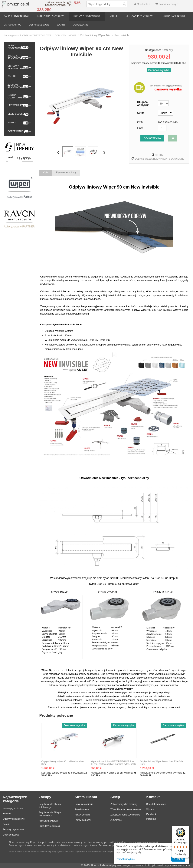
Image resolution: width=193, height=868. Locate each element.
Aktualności (116, 820)
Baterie (6, 824)
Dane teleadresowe (156, 804)
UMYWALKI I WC (13, 25)
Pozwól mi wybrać (126, 859)
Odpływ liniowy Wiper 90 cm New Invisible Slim (62, 763)
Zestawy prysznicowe (14, 829)
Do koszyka (152, 138)
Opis (46, 172)
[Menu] (187, 828)
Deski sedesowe (11, 835)
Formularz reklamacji (49, 826)
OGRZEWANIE (81, 25)
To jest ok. (178, 859)
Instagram (151, 819)
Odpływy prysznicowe (14, 819)
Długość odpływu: (143, 104)
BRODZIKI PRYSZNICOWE (51, 16)
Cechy (159, 155)
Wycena (150, 809)
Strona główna (11, 36)
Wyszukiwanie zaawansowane (126, 809)
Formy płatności (83, 820)
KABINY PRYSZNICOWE (17, 16)
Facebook (151, 814)
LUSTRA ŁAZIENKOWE (174, 16)
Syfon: (141, 113)
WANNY (61, 25)
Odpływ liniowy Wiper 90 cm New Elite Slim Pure (162, 763)
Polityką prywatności (76, 852)
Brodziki (7, 814)
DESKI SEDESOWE (39, 25)
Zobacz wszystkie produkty (124, 804)
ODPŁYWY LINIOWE (66, 36)
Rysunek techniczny (66, 172)
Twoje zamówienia (84, 804)
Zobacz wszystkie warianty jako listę (159, 159)
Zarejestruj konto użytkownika (125, 815)
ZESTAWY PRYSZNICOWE (140, 16)
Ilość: (140, 128)
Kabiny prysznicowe (13, 808)
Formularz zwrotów (48, 821)
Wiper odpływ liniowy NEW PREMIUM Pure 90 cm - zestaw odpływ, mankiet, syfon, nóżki (113, 763)
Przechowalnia (82, 809)
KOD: (140, 122)
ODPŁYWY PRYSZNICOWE (87, 16)
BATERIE (114, 16)
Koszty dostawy (82, 815)
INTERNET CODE (180, 865)
